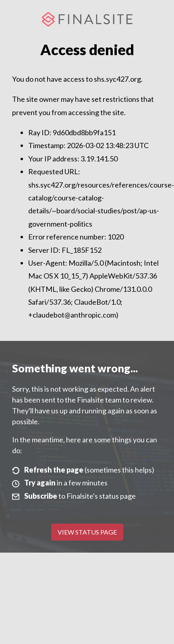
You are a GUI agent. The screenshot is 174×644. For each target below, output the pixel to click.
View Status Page (87, 532)
